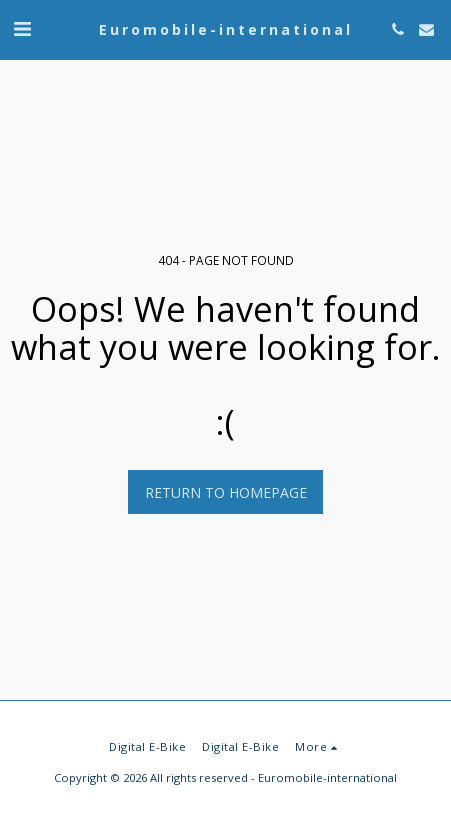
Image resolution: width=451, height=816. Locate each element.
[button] (22, 28)
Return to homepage (226, 492)
